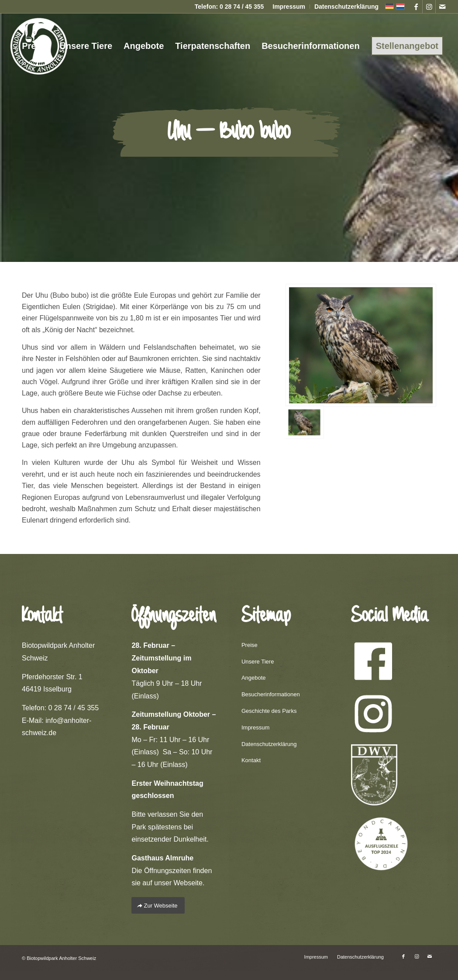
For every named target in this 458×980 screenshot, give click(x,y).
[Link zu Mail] (442, 7)
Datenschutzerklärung (346, 7)
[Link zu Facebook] (416, 7)
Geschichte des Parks (269, 711)
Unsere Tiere (258, 662)
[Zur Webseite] (158, 906)
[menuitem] (289, 7)
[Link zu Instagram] (429, 7)
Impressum (289, 7)
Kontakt (251, 760)
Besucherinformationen (271, 694)
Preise (250, 645)
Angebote (254, 678)
